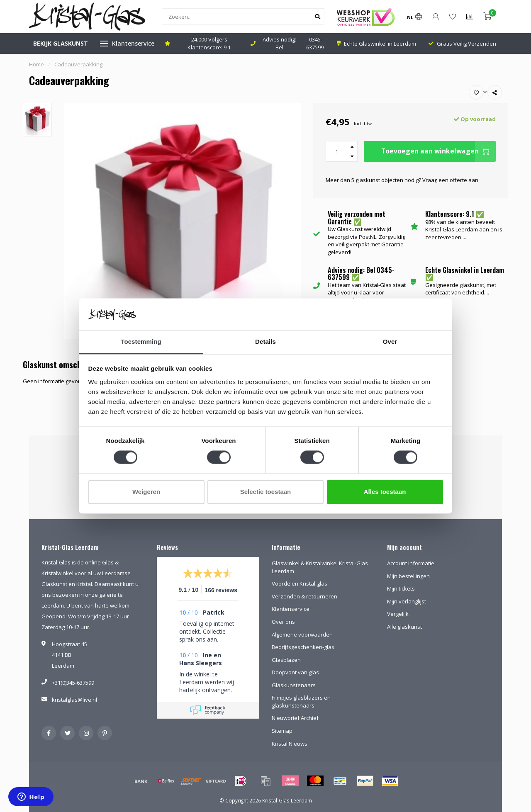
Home (37, 64)
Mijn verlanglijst (407, 601)
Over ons (283, 622)
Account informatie (411, 563)
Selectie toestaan (266, 492)
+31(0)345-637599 (73, 683)
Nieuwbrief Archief (295, 718)
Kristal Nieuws (290, 744)
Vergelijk (398, 614)
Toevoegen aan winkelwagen (439, 151)
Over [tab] (390, 342)
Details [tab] (265, 342)
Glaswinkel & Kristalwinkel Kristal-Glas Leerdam (320, 567)
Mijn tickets (401, 588)
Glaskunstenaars (294, 685)
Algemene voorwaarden (302, 635)
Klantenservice (133, 43)
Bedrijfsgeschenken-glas (303, 647)
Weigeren (146, 492)
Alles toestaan (385, 492)
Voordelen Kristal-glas (300, 583)
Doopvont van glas (295, 672)
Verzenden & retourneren (304, 596)
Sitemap (282, 731)
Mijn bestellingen (408, 576)
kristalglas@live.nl (74, 700)
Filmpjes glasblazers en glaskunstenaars (301, 701)
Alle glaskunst (404, 627)
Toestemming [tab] (141, 342)
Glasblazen (286, 660)
